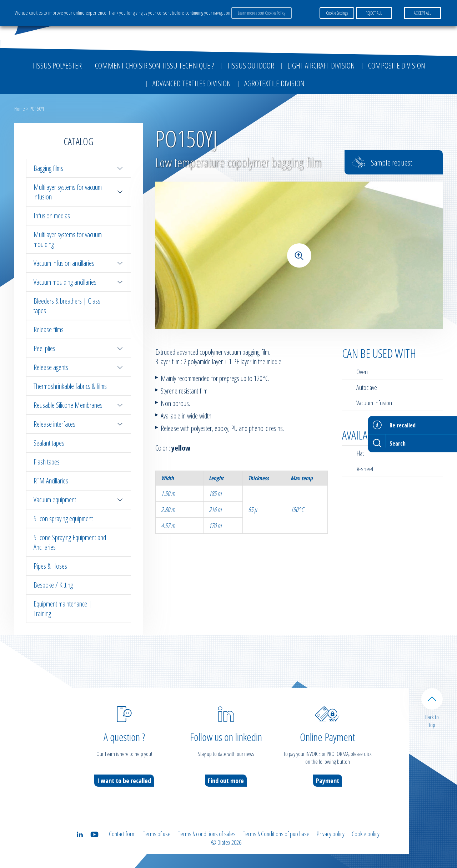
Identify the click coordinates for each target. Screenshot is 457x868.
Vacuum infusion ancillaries (79, 263)
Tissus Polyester (57, 65)
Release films (49, 329)
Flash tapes (47, 462)
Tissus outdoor (251, 65)
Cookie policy (366, 834)
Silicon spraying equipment (63, 519)
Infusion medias (52, 216)
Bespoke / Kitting (53, 585)
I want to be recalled (124, 781)
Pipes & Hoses (50, 566)
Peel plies (79, 348)
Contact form (122, 834)
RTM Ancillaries (51, 481)
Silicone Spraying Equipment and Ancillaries (70, 542)
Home (20, 108)
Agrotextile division (274, 83)
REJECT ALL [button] (374, 13)
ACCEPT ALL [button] (423, 13)
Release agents (79, 367)
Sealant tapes (49, 443)
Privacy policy (331, 834)
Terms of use (157, 834)
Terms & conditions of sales (207, 834)
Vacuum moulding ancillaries (79, 282)
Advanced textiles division (192, 83)
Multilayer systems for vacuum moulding (68, 239)
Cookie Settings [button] (337, 13)
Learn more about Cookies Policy (262, 13)
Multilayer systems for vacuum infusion (79, 192)
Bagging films (79, 168)
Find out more (226, 781)
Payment (328, 781)
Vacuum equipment (79, 500)
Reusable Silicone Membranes (79, 405)
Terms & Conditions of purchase (276, 834)
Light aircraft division (321, 65)
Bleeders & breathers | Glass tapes (67, 306)
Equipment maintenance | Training (63, 609)
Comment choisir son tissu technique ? (154, 65)
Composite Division (397, 65)
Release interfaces (79, 424)
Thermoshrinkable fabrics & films (70, 386)
